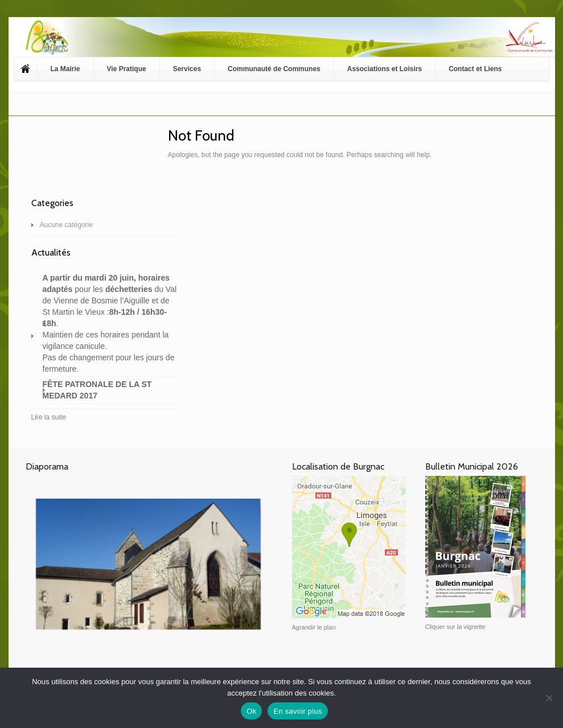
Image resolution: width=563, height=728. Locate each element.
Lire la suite (49, 417)
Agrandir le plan (314, 627)
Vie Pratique (127, 69)
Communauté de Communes (274, 69)
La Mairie (65, 69)
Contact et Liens (475, 69)
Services (187, 69)
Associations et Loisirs (385, 69)
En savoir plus (297, 711)
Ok (251, 711)
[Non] (549, 698)
